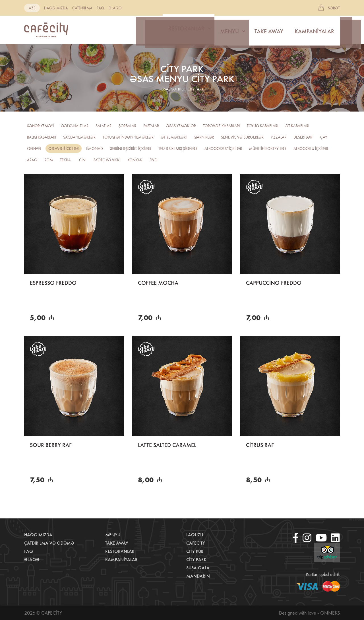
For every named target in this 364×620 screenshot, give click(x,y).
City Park (196, 560)
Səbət (334, 8)
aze (32, 8)
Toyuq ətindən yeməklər (128, 137)
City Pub (195, 551)
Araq (32, 160)
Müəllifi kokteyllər (268, 149)
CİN (82, 160)
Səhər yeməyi (40, 126)
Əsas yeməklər (181, 126)
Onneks (330, 613)
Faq (100, 8)
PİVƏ (154, 160)
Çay (324, 137)
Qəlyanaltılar (75, 126)
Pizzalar (279, 137)
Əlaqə (115, 8)
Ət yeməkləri (174, 137)
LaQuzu (195, 535)
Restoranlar (186, 30)
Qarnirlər (204, 137)
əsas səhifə (173, 89)
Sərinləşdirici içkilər (131, 149)
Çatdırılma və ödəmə (49, 543)
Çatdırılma (82, 8)
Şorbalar (127, 126)
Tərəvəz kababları (221, 126)
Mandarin (198, 576)
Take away (269, 30)
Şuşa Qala (198, 568)
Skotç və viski (107, 160)
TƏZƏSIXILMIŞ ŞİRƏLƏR (178, 149)
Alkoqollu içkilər (311, 149)
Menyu (229, 30)
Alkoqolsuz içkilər (223, 149)
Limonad (94, 149)
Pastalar (151, 126)
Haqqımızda (56, 8)
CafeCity (196, 543)
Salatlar (104, 126)
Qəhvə (34, 149)
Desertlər (303, 137)
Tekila (65, 160)
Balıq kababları (42, 137)
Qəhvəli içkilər (64, 149)
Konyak (135, 160)
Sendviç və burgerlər (242, 137)
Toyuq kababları (262, 126)
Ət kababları (297, 126)
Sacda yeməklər (79, 137)
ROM (49, 160)
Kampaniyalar (314, 30)
